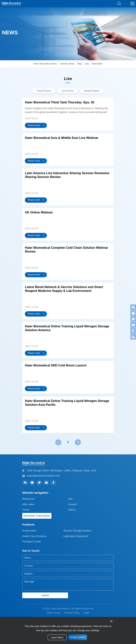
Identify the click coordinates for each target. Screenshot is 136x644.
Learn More (57, 638)
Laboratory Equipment (76, 536)
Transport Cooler (32, 541)
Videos (72, 510)
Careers (72, 504)
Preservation (29, 531)
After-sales (28, 504)
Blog (80, 64)
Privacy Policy (72, 613)
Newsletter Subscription (37, 516)
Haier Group (54, 613)
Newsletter (97, 64)
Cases (26, 510)
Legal (86, 613)
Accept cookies (78, 637)
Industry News (67, 64)
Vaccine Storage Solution (77, 531)
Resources (28, 499)
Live (87, 64)
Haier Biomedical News (45, 64)
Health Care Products (34, 536)
